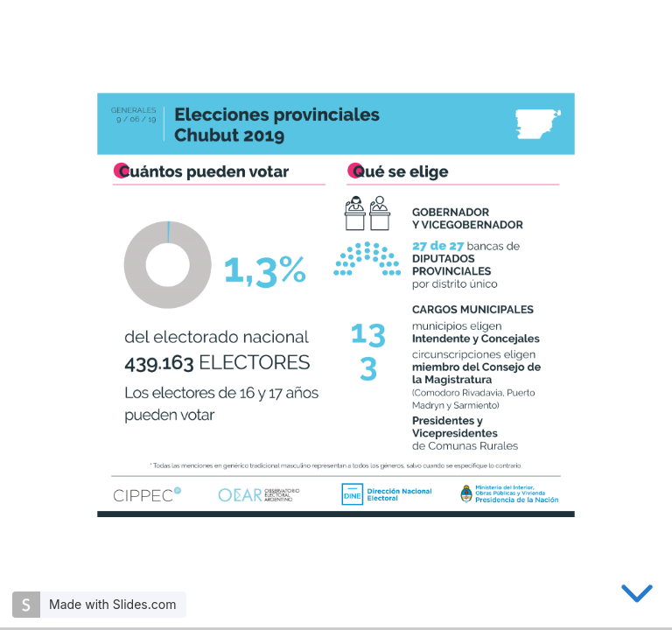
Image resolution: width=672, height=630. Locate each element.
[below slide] (637, 597)
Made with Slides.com (112, 604)
